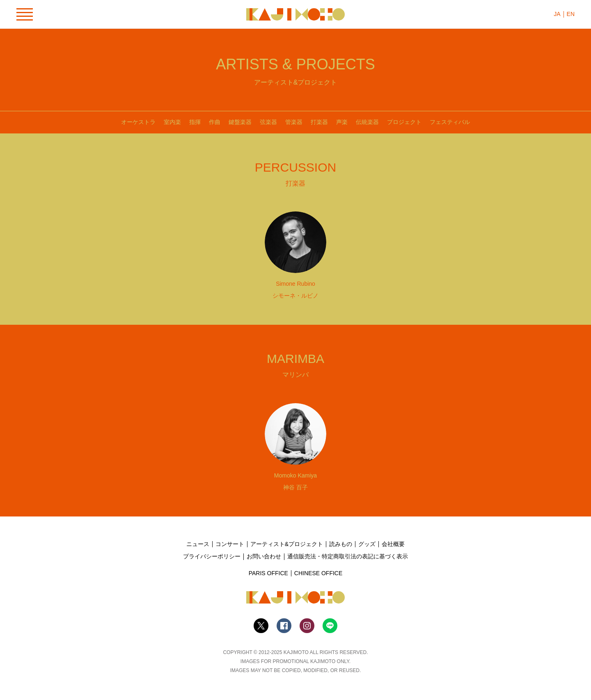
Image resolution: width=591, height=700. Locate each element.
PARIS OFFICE (268, 573)
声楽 (342, 122)
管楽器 (294, 122)
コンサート (230, 544)
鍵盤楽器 (240, 122)
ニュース (198, 544)
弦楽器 (268, 122)
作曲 (215, 122)
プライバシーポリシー (212, 556)
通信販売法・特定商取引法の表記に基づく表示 (348, 556)
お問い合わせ (264, 556)
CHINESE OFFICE (318, 573)
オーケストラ (138, 122)
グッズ (367, 544)
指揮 (195, 122)
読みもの (341, 544)
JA (557, 14)
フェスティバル (450, 122)
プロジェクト (404, 122)
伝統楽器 (367, 122)
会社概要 (393, 544)
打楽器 (319, 122)
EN (571, 14)
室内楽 (172, 122)
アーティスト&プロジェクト (287, 544)
